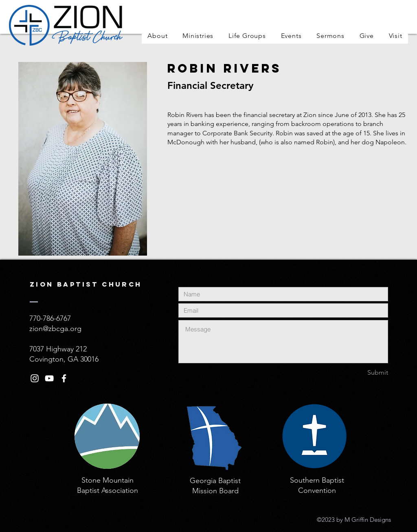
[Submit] (359, 373)
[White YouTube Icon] (49, 378)
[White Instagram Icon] (35, 378)
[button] (158, 36)
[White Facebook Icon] (64, 378)
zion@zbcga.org (55, 329)
